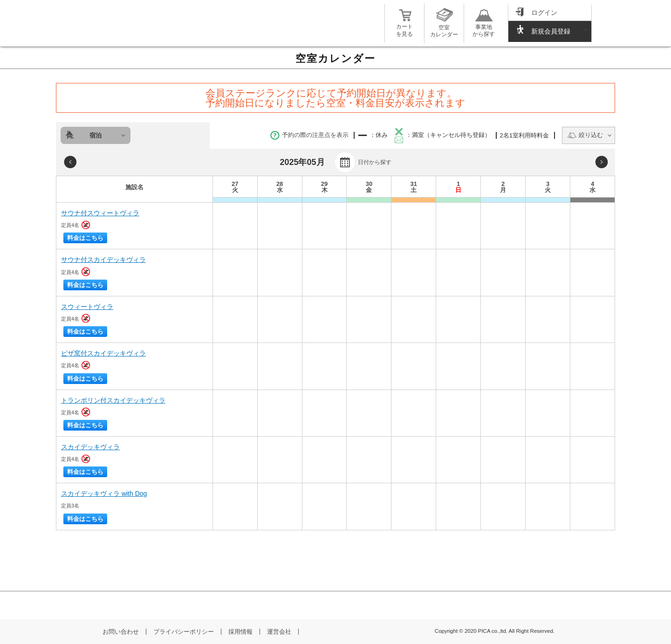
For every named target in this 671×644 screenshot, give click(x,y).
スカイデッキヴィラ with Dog (104, 493)
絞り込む (585, 135)
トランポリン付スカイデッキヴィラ (113, 400)
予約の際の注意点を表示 (309, 135)
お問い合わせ (121, 632)
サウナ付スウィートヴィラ (100, 213)
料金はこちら (85, 238)
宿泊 (96, 135)
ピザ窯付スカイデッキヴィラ (103, 353)
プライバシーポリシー (184, 632)
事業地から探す (484, 27)
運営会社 (279, 632)
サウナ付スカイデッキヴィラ (103, 260)
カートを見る (404, 27)
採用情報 (240, 632)
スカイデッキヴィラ (90, 447)
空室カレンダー (444, 27)
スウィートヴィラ (87, 307)
